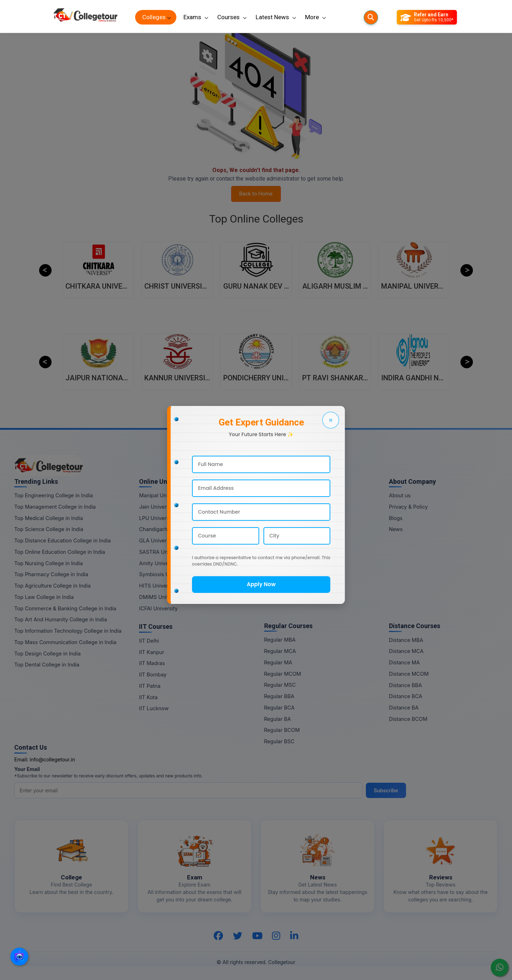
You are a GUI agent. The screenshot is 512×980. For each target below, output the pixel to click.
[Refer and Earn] (427, 17)
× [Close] (331, 420)
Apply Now (261, 584)
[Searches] (371, 17)
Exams (192, 17)
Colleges (154, 17)
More (312, 17)
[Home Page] (85, 17)
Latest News (272, 17)
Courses (228, 17)
